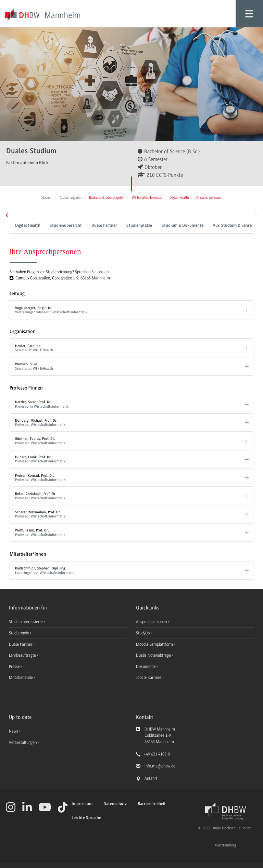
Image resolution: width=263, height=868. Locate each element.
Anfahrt (151, 778)
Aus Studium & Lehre (232, 226)
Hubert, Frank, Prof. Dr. (130, 459)
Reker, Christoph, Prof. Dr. (130, 496)
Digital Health (28, 226)
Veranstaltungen (23, 742)
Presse (15, 667)
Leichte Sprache (86, 818)
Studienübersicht (66, 226)
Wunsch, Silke (130, 366)
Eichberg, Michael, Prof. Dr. (130, 423)
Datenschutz (115, 804)
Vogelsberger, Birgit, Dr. (130, 310)
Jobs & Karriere (149, 678)
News (14, 731)
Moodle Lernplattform (155, 644)
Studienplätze (139, 226)
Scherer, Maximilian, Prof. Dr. (130, 514)
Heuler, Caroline (130, 348)
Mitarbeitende (21, 678)
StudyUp (143, 633)
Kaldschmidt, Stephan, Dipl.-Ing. (130, 570)
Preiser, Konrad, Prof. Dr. (130, 478)
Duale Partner (104, 226)
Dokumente (146, 667)
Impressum (82, 804)
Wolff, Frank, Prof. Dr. (130, 532)
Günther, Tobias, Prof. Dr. (130, 441)
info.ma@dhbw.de (160, 766)
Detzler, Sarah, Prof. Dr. (130, 404)
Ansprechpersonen (152, 622)
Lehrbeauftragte (23, 655)
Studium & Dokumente (183, 226)
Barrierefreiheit (152, 804)
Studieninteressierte (26, 622)
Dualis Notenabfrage (154, 655)
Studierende (20, 633)
